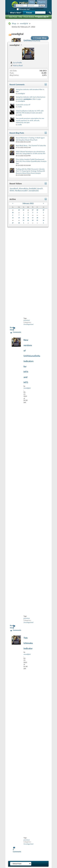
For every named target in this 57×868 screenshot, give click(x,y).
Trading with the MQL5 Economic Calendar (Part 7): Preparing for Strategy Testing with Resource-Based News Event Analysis (30, 171)
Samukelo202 (34, 191)
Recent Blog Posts (17, 133)
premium (27, 320)
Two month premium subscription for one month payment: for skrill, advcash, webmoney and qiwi (30, 120)
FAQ (20, 17)
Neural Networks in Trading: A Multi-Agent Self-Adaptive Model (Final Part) (30, 139)
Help (32, 2)
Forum (29, 13)
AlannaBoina (24, 189)
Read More (12, 329)
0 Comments (17, 331)
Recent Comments (17, 85)
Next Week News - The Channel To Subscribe (31, 146)
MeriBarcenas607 (21, 191)
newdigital (24, 23)
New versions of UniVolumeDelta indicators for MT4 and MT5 (32, 361)
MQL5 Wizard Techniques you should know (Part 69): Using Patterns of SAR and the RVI (31, 153)
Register (42, 2)
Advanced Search (42, 17)
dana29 (40, 189)
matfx (20, 107)
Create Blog (40, 38)
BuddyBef (33, 189)
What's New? (16, 13)
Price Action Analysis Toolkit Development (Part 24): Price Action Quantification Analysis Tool (31, 161)
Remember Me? (23, 9)
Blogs (14, 23)
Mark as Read (16, 66)
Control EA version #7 (23, 105)
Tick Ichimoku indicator (28, 643)
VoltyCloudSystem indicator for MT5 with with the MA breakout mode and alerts (30, 112)
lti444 (12, 191)
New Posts (13, 17)
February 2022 (28, 203)
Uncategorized (28, 324)
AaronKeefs (14, 189)
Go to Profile (16, 63)
